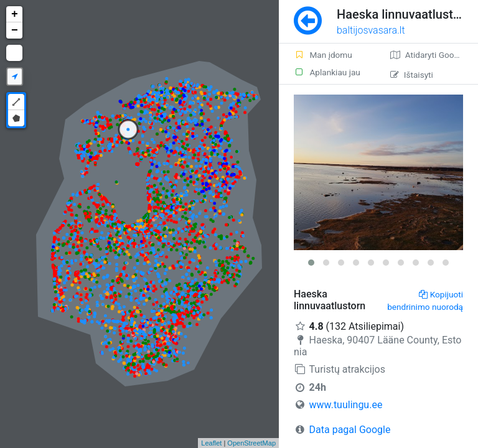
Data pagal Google (350, 430)
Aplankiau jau (327, 72)
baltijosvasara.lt (371, 30)
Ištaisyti (412, 75)
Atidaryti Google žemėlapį (434, 55)
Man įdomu (323, 55)
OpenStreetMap (251, 443)
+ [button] (15, 14)
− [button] (15, 30)
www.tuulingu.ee (346, 405)
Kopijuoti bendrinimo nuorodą (425, 301)
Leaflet (211, 443)
